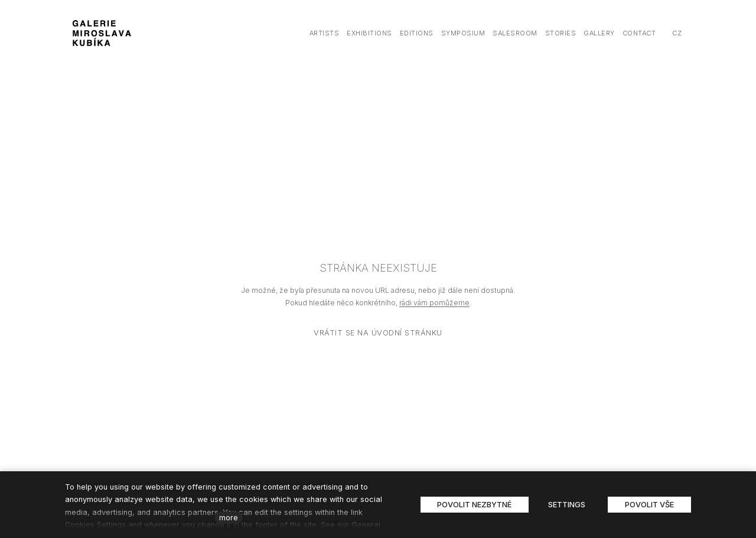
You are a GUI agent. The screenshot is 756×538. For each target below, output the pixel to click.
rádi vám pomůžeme (434, 303)
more (229, 518)
